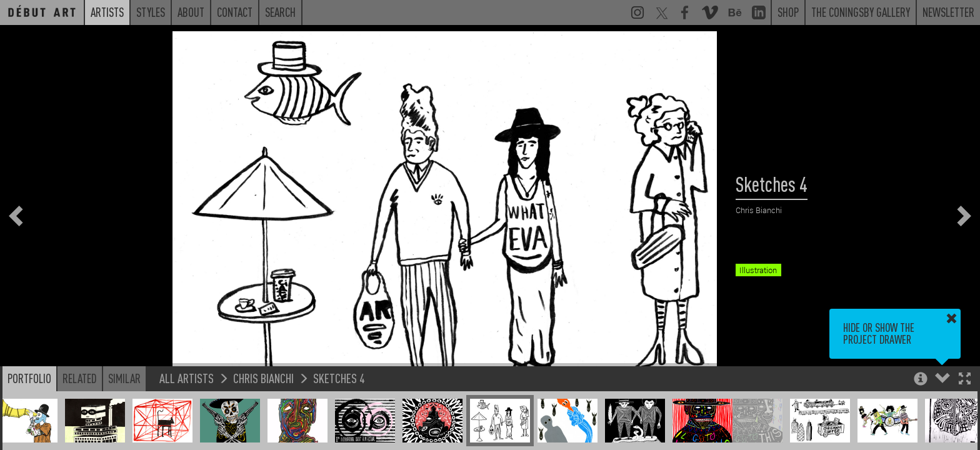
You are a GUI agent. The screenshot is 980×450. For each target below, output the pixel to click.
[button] (965, 380)
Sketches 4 (339, 378)
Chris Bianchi (263, 378)
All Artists (187, 378)
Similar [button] (124, 378)
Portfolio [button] (29, 378)
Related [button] (80, 378)
